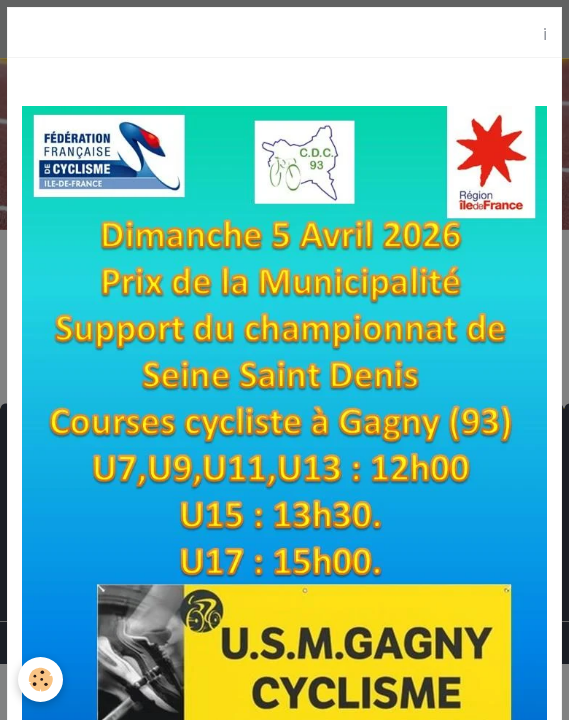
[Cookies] (40, 679)
